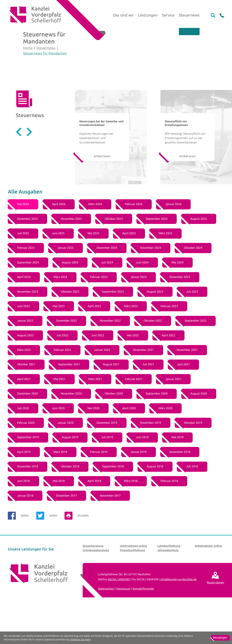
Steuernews (189, 15)
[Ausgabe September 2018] (113, 501)
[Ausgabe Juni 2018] (23, 515)
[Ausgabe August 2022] (25, 370)
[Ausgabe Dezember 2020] (27, 428)
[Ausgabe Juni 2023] (23, 340)
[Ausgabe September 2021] (69, 399)
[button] (222, 15)
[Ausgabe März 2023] (131, 340)
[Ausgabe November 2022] (110, 355)
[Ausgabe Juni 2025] (58, 267)
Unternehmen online (133, 580)
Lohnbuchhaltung (169, 580)
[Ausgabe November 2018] (28, 501)
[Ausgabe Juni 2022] (98, 370)
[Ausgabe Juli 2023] (192, 326)
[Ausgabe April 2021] (24, 413)
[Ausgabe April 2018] (94, 515)
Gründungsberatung (96, 584)
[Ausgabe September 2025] (157, 253)
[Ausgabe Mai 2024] (177, 297)
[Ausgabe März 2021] (95, 413)
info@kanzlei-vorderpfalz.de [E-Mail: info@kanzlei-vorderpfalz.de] (178, 613)
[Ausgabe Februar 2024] (99, 311)
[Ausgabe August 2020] (199, 428)
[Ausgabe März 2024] (60, 311)
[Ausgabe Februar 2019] (99, 486)
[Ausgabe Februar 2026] (134, 238)
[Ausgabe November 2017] (110, 530)
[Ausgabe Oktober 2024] (193, 282)
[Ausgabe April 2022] (168, 370)
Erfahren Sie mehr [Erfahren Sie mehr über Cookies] (80, 639)
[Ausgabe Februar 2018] (169, 515)
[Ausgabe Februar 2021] (134, 413)
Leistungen (148, 15)
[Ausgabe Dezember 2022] (67, 355)
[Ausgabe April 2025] (129, 267)
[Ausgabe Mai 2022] (133, 370)
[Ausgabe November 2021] (187, 384)
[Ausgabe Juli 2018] (192, 501)
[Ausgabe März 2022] (24, 384)
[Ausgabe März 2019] (60, 486)
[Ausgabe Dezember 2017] (67, 530)
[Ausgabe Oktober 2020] (114, 428)
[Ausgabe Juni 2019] (142, 472)
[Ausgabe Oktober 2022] (153, 355)
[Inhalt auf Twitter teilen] (48, 550)
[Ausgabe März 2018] (131, 515)
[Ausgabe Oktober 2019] (193, 457)
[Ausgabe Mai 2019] (177, 472)
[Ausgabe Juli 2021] (148, 399)
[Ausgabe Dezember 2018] (180, 486)
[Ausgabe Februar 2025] (26, 282)
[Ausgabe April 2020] (129, 442)
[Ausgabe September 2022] (196, 355)
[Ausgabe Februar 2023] (169, 340)
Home (28, 65)
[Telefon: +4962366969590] (119, 613)
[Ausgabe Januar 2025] (66, 282)
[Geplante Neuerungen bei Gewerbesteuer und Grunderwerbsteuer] (111, 171)
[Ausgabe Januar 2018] (25, 530)
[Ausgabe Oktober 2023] (70, 326)
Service (168, 15)
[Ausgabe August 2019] (70, 472)
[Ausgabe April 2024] (24, 311)
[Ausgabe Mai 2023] (59, 340)
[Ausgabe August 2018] (155, 501)
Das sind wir (123, 15)
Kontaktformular (143, 623)
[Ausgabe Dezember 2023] (180, 311)
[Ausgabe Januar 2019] (139, 486)
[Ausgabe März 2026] (95, 238)
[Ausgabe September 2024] (28, 297)
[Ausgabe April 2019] (24, 486)
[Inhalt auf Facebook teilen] (20, 550)
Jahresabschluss (168, 584)
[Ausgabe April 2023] (94, 340)
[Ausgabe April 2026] (59, 238)
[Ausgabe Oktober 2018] (70, 501)
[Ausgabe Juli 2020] (23, 442)
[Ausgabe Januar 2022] (102, 384)
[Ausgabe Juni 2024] (142, 297)
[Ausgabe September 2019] (28, 472)
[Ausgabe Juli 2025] (23, 267)
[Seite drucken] (78, 550)
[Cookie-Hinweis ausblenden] (220, 638)
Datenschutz (106, 623)
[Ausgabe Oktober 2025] (114, 253)
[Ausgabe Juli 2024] (107, 297)
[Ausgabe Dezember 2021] (143, 384)
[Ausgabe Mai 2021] (59, 413)
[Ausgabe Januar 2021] (173, 413)
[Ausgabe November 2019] (151, 457)
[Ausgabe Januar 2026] (173, 238)
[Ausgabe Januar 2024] (139, 311)
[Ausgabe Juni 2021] (183, 399)
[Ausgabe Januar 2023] (25, 355)
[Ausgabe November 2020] (71, 428)
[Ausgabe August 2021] (111, 399)
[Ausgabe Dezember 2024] (107, 282)
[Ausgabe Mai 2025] (93, 267)
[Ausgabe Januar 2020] (66, 457)
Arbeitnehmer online (208, 580)
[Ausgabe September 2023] (113, 326)
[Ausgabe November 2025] (71, 253)
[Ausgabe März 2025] (165, 267)
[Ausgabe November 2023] (28, 326)
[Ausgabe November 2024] (151, 282)
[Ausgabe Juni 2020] (58, 442)
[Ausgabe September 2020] (157, 428)
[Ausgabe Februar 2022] (62, 384)
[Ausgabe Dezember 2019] (107, 457)
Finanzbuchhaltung (132, 584)
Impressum (123, 623)
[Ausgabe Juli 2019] (107, 472)
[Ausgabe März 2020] (165, 442)
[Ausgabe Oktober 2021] (26, 399)
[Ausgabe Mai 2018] (59, 515)
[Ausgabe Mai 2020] (93, 442)
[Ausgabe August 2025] (199, 253)
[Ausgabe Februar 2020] (26, 457)
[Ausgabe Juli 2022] (62, 370)
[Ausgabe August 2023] (155, 326)
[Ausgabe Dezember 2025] (27, 253)
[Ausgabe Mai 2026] (23, 238)
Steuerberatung (93, 580)
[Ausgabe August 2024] (70, 297)
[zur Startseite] (35, 15)
